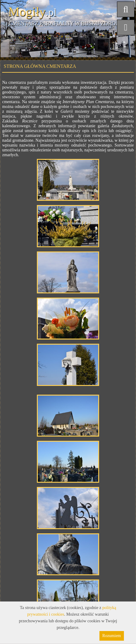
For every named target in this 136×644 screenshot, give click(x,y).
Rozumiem (112, 636)
